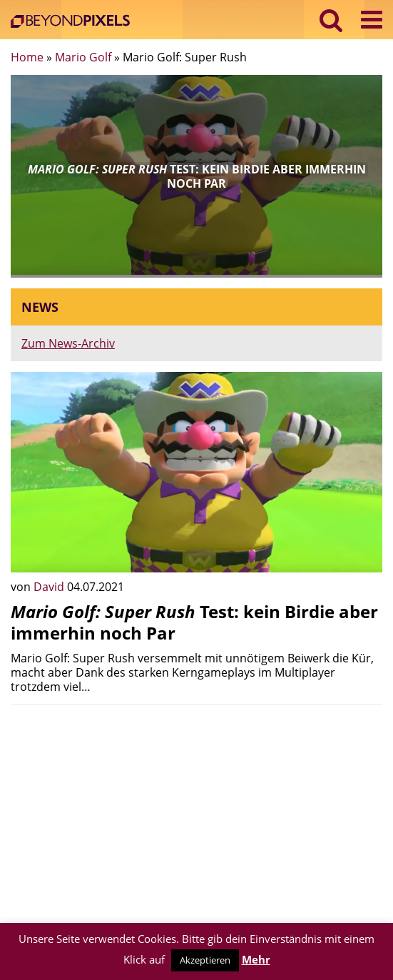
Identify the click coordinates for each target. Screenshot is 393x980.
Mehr (256, 959)
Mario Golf (83, 57)
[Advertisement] (196, 816)
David (50, 587)
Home (27, 57)
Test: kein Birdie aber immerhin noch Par (194, 622)
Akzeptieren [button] (205, 960)
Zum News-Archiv (68, 343)
